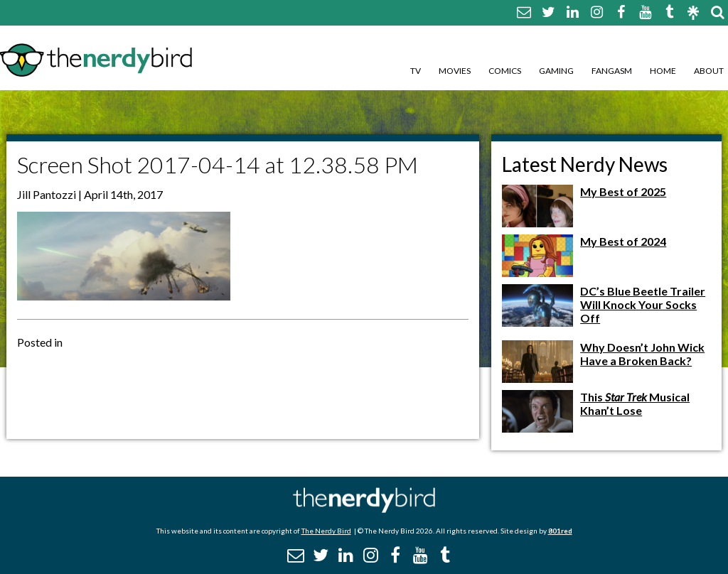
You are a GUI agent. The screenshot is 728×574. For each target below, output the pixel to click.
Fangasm (612, 71)
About (709, 71)
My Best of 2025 (623, 191)
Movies (455, 71)
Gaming (556, 71)
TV (416, 71)
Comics (505, 71)
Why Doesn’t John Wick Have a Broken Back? (642, 354)
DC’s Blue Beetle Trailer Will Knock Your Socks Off (643, 304)
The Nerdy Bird (326, 531)
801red (560, 531)
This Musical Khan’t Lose (635, 404)
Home (663, 71)
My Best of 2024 (623, 241)
